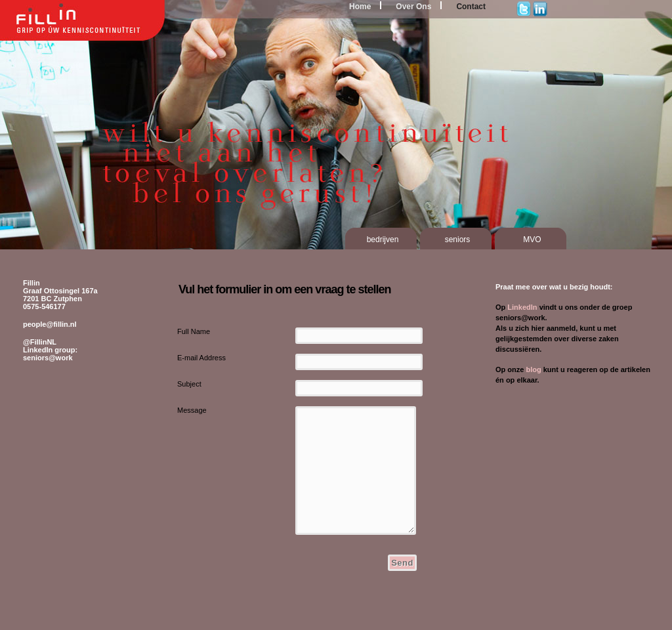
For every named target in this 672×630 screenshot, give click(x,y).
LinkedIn (522, 307)
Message (192, 410)
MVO (532, 240)
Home (360, 7)
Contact (471, 7)
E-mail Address (201, 358)
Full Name (194, 331)
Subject (189, 384)
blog (533, 369)
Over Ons (413, 7)
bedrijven (383, 240)
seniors (458, 240)
